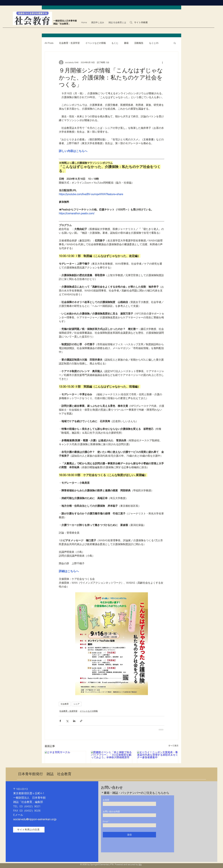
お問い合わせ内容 (111, 811)
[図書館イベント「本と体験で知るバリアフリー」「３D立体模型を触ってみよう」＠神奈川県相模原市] (112, 763)
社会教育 (65, 704)
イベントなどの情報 (96, 43)
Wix (140, 864)
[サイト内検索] (139, 22)
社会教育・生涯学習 (69, 43)
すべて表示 (173, 746)
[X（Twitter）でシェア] (67, 721)
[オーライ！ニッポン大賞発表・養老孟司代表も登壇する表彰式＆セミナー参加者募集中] (158, 763)
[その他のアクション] (162, 62)
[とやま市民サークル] (65, 763)
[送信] (129, 835)
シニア (77, 704)
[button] (175, 43)
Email (105, 821)
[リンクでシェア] (81, 721)
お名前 (106, 800)
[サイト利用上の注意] (29, 830)
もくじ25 (154, 43)
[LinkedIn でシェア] (74, 721)
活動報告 (139, 43)
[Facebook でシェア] (60, 721)
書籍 (126, 43)
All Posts (49, 43)
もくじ (115, 43)
